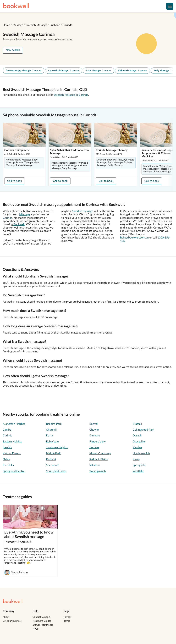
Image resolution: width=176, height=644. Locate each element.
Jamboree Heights (57, 447)
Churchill (52, 430)
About (6, 617)
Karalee (137, 447)
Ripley (136, 459)
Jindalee (94, 447)
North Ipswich (141, 453)
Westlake (138, 471)
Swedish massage (82, 211)
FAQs (35, 629)
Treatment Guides (42, 621)
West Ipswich (98, 471)
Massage (18, 25)
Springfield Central (14, 471)
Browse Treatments (43, 625)
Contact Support (41, 617)
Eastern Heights (12, 442)
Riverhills (8, 465)
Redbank (51, 459)
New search (13, 50)
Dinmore (95, 436)
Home (6, 25)
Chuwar (94, 430)
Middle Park (53, 453)
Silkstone (95, 465)
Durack (137, 436)
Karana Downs (12, 453)
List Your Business (12, 621)
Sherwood (52, 465)
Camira (7, 430)
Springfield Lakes (56, 471)
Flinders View (98, 442)
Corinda (67, 25)
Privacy (68, 617)
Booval (93, 424)
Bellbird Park (54, 424)
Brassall (137, 424)
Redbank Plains (98, 459)
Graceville (139, 442)
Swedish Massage (36, 25)
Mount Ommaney (100, 453)
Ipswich (7, 447)
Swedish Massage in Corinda (71, 95)
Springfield (139, 465)
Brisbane (55, 25)
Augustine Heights (14, 424)
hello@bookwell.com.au (134, 238)
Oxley (6, 459)
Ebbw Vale (52, 442)
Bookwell (19, 224)
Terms (67, 621)
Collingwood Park (143, 430)
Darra (49, 436)
